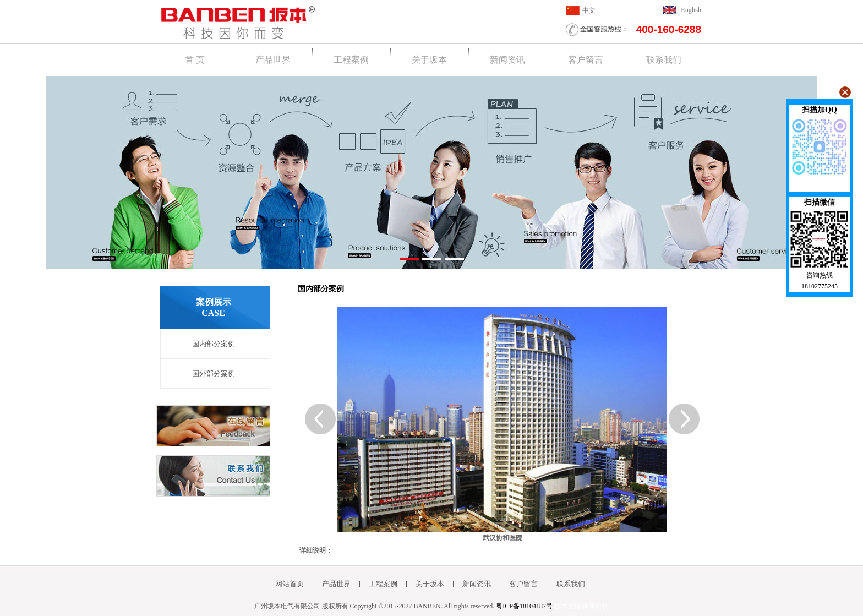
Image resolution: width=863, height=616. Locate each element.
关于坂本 (429, 60)
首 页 (195, 60)
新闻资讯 (507, 60)
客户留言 (586, 60)
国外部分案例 (214, 374)
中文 (589, 10)
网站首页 (290, 584)
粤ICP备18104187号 (524, 606)
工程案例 (351, 60)
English (691, 10)
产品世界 (273, 60)
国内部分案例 (214, 344)
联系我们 (664, 60)
